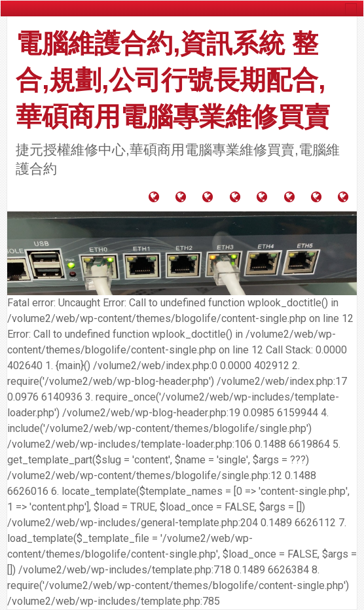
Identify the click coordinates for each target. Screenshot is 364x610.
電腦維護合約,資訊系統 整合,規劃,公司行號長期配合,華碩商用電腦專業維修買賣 (173, 80)
